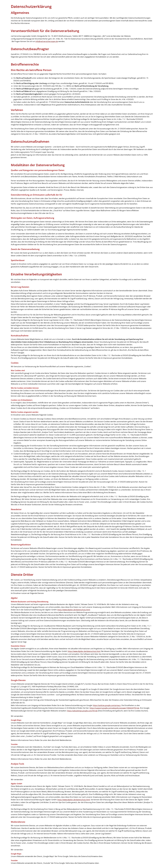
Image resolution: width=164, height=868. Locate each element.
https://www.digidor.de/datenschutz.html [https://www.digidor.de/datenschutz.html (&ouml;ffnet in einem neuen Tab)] (74, 610)
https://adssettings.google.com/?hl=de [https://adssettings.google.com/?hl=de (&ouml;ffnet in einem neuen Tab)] (82, 711)
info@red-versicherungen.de (47, 41)
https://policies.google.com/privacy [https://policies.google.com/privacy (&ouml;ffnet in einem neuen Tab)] (107, 705)
